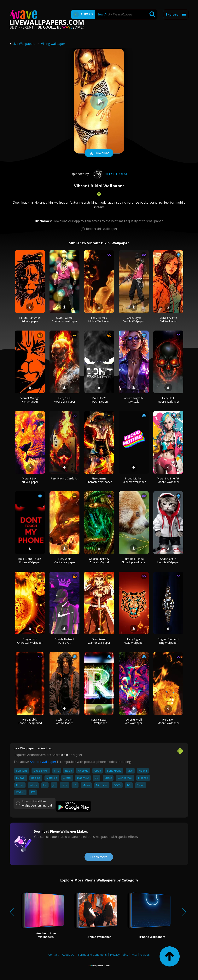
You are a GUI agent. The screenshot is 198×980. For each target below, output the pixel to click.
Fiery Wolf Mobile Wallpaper (64, 561)
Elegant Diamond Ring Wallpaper (168, 641)
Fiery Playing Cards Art (64, 478)
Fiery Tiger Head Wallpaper (134, 641)
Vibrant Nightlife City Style (134, 400)
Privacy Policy (119, 955)
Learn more (99, 857)
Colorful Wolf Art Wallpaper (134, 721)
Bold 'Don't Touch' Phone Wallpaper (30, 561)
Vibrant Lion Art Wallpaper (30, 480)
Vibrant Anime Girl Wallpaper (168, 319)
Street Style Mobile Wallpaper (134, 319)
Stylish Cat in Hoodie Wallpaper (168, 561)
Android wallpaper (43, 762)
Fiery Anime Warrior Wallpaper (99, 641)
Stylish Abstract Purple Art (64, 641)
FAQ (134, 955)
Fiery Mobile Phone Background (30, 721)
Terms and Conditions (92, 955)
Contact (53, 955)
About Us (68, 955)
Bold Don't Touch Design (99, 400)
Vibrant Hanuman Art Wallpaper (30, 319)
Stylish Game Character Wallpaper (64, 319)
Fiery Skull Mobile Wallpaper (64, 400)
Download (99, 153)
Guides (145, 955)
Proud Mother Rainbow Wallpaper (134, 480)
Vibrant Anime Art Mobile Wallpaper (168, 480)
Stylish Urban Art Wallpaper (64, 721)
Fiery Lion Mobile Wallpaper (168, 721)
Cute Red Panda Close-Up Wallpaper (134, 561)
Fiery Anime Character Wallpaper (99, 480)
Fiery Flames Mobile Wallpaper (99, 319)
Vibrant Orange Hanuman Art (30, 400)
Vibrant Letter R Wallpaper (99, 721)
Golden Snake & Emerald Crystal (99, 561)
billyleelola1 (110, 174)
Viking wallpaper (53, 44)
